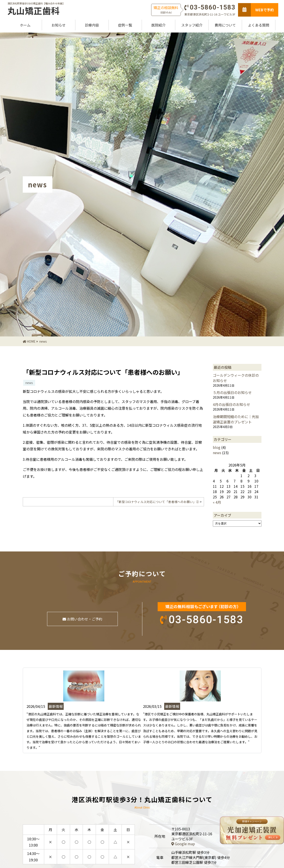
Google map (183, 844)
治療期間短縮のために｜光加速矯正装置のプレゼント (236, 419)
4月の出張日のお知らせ (232, 404)
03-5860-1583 (213, 7)
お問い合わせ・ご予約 (82, 619)
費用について (225, 25)
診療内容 (92, 25)
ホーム (25, 25)
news (43, 341)
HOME (31, 341)
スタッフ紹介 (192, 25)
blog (217, 447)
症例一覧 (125, 25)
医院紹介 (158, 25)
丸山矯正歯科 (34, 11)
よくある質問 (259, 25)
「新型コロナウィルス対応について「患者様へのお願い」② (157, 502)
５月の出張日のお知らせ (232, 392)
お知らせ (59, 25)
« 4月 (217, 502)
